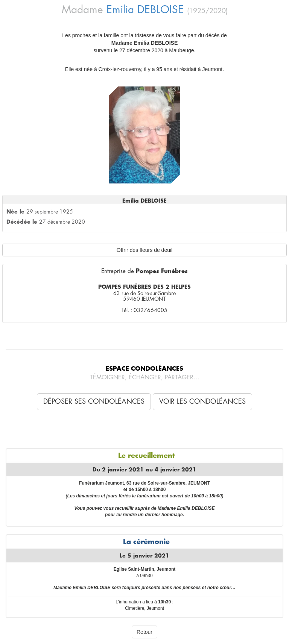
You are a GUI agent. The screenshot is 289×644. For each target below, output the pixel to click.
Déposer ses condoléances (94, 402)
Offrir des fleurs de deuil (144, 250)
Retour (144, 632)
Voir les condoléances (202, 402)
